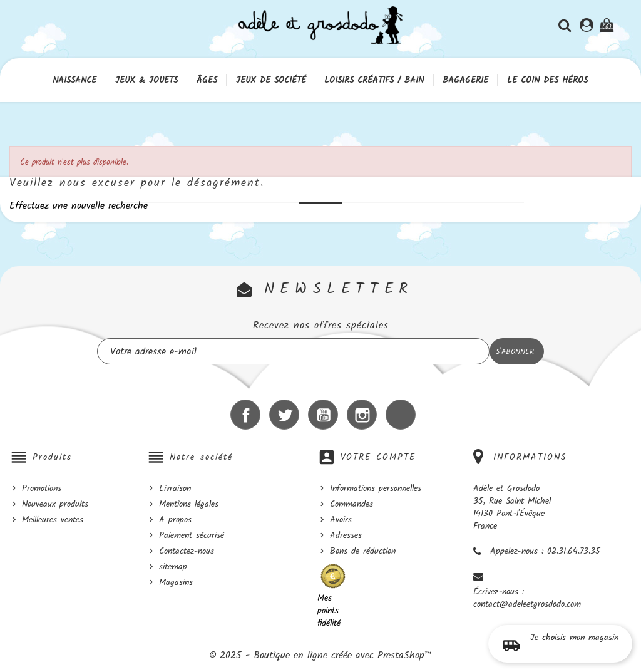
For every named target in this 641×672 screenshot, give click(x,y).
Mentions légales (189, 504)
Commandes (351, 504)
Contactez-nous (187, 551)
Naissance (74, 80)
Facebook (245, 415)
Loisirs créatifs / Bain (374, 80)
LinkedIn (401, 415)
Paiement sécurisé (192, 535)
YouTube (323, 415)
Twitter (284, 415)
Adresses (346, 535)
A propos (175, 520)
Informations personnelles (376, 488)
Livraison (175, 488)
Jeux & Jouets (146, 80)
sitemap (173, 567)
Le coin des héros (547, 80)
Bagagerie (465, 80)
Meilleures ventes (53, 520)
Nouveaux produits (55, 504)
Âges (207, 80)
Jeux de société (271, 80)
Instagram (362, 415)
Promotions (42, 488)
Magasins (176, 582)
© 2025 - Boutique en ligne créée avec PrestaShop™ (320, 655)
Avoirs (341, 520)
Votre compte (378, 457)
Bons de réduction (363, 551)
